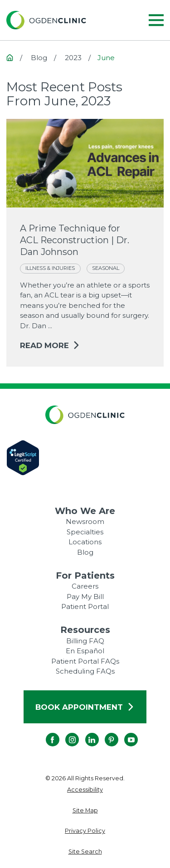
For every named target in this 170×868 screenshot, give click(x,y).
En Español (85, 651)
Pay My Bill (85, 597)
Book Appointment (85, 707)
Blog (85, 552)
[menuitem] (85, 790)
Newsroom (85, 521)
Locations (85, 542)
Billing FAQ (85, 641)
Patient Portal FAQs (85, 661)
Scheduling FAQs (85, 671)
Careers (85, 586)
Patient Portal (85, 606)
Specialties (85, 532)
